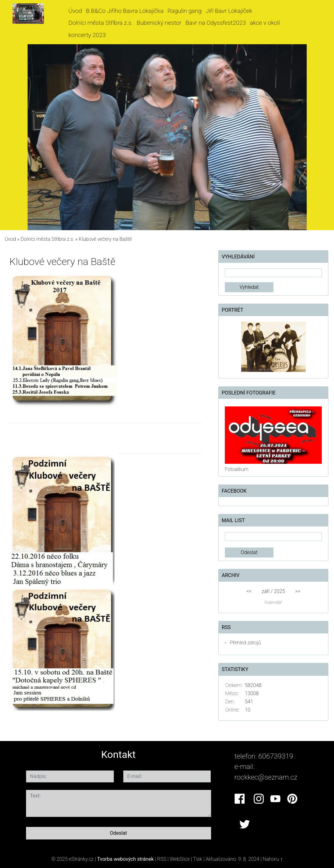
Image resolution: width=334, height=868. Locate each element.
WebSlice (180, 859)
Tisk (198, 859)
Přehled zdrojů (245, 643)
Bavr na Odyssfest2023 (216, 23)
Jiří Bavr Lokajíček (229, 11)
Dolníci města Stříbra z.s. (101, 23)
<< (249, 591)
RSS (162, 859)
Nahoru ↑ (273, 859)
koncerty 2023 (87, 35)
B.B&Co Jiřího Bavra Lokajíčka (125, 11)
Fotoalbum (237, 469)
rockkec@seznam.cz (266, 777)
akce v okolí (265, 23)
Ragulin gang (185, 11)
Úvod (75, 11)
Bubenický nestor (159, 23)
